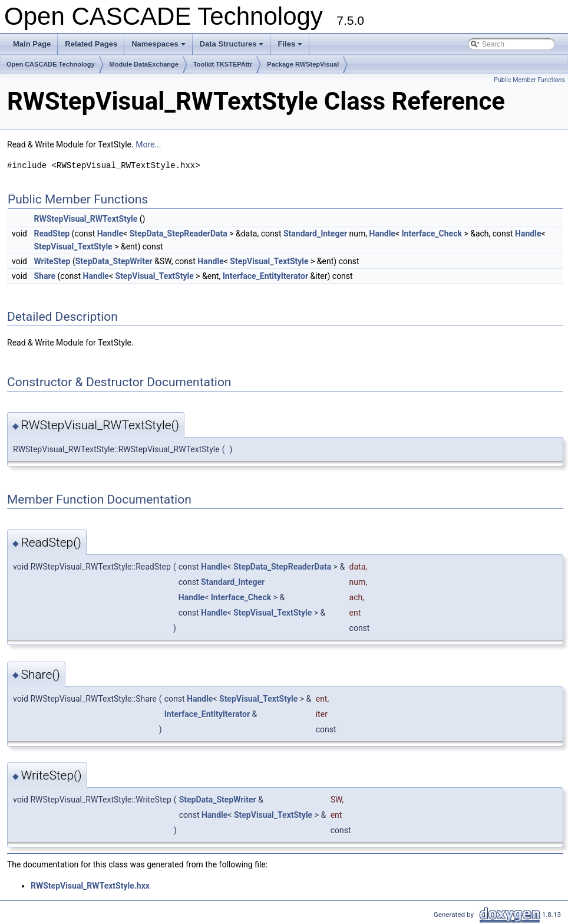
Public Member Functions (529, 80)
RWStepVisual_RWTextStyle (85, 219)
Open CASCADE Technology (51, 64)
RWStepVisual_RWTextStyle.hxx (90, 886)
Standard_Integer (315, 234)
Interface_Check (432, 234)
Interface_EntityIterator (265, 276)
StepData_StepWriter (114, 261)
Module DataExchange (144, 64)
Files (291, 47)
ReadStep (52, 234)
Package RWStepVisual (303, 64)
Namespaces (159, 47)
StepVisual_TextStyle (73, 246)
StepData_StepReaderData (179, 234)
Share (44, 276)
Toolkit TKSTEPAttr (223, 64)
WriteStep (52, 261)
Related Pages (91, 44)
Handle (110, 234)
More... (148, 144)
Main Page (32, 44)
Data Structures (233, 47)
